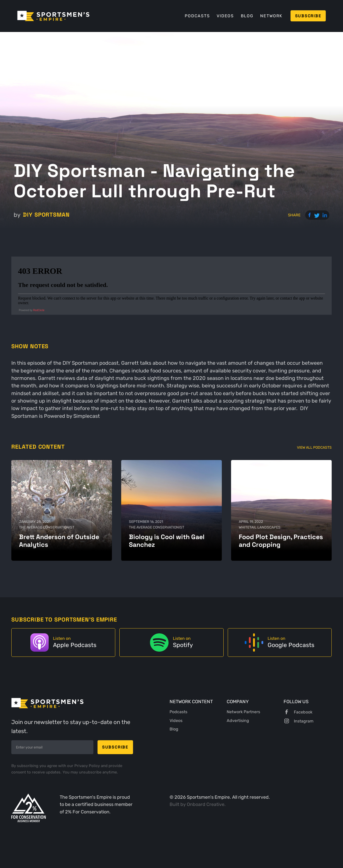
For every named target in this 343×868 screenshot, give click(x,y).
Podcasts (197, 16)
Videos (225, 16)
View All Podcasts (314, 448)
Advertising (238, 721)
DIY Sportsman (46, 215)
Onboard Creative (206, 804)
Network (271, 16)
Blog (247, 16)
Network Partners (243, 712)
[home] (53, 16)
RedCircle (39, 310)
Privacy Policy (88, 766)
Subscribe (308, 16)
